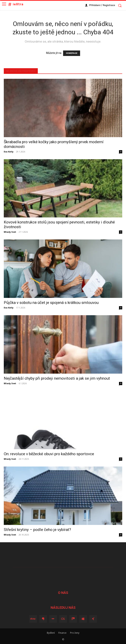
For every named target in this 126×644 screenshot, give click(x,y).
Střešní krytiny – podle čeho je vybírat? (37, 530)
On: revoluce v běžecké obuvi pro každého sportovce (49, 454)
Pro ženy (75, 633)
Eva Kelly (9, 152)
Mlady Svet (10, 232)
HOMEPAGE (72, 53)
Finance (62, 633)
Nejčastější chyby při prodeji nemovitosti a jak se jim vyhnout (57, 378)
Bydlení (51, 633)
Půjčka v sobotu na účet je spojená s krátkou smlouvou (51, 303)
